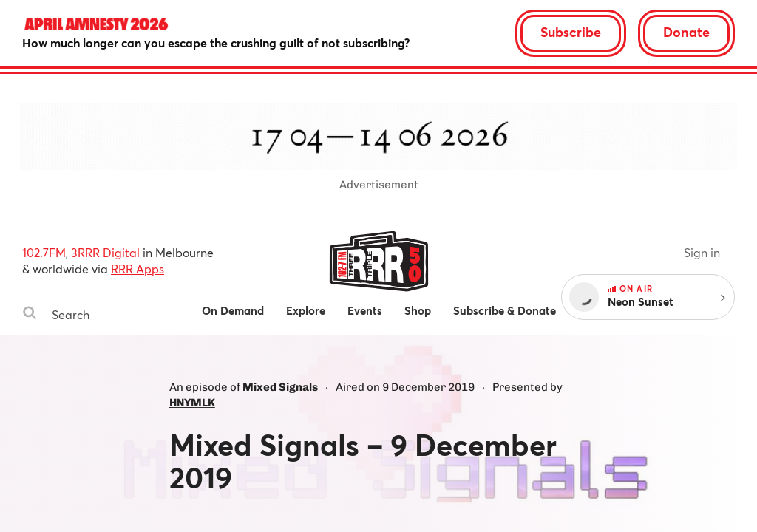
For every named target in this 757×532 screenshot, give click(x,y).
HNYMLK (192, 403)
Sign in (702, 252)
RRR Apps (138, 269)
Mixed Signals (280, 387)
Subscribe (571, 32)
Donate (686, 32)
